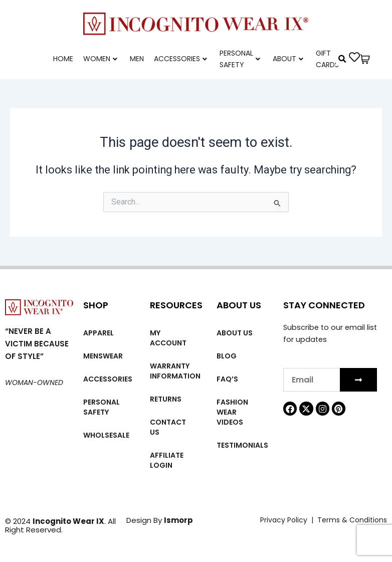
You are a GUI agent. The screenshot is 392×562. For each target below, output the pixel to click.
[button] (342, 59)
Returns (166, 399)
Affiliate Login (167, 460)
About (288, 59)
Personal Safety (240, 59)
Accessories (180, 59)
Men (137, 59)
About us (235, 333)
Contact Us (168, 427)
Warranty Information (175, 371)
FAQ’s (227, 379)
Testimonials (242, 445)
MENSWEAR (103, 356)
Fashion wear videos (232, 412)
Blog (227, 356)
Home (63, 59)
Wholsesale (106, 435)
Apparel (99, 333)
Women (100, 59)
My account (168, 338)
